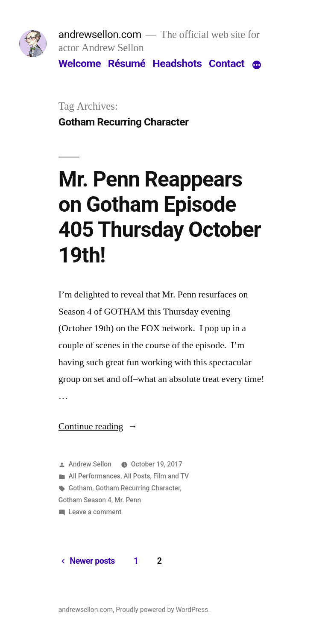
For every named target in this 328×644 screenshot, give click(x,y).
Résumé (127, 63)
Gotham (81, 488)
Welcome (80, 63)
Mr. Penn (128, 500)
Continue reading (98, 426)
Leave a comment (95, 512)
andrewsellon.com (100, 34)
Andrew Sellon (90, 464)
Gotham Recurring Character (138, 488)
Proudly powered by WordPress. (163, 610)
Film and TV (171, 476)
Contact (227, 63)
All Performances (95, 476)
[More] (257, 65)
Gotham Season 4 (85, 500)
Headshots (177, 63)
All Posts (137, 476)
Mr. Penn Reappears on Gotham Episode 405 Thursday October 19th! (160, 217)
